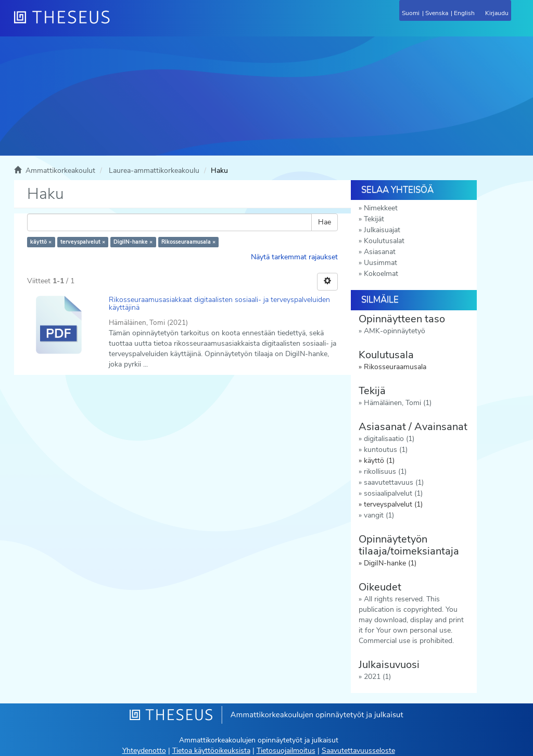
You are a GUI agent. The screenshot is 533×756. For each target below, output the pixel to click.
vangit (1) (379, 515)
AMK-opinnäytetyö (395, 331)
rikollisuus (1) (385, 471)
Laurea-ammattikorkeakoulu (154, 171)
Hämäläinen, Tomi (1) (398, 403)
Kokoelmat (381, 274)
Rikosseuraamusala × (188, 242)
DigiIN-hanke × (133, 242)
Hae (325, 222)
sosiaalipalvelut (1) (393, 493)
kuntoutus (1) (386, 450)
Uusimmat (380, 263)
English (464, 13)
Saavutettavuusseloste (358, 751)
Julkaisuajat (382, 230)
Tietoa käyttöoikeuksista (211, 751)
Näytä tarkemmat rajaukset (294, 257)
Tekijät (374, 219)
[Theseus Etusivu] (118, 23)
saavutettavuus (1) (394, 482)
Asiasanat (380, 252)
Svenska (437, 13)
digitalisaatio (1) (389, 439)
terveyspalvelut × (83, 242)
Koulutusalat (384, 241)
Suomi (411, 13)
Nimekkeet (381, 208)
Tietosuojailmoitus (286, 751)
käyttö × (41, 242)
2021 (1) (377, 677)
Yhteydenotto (144, 751)
